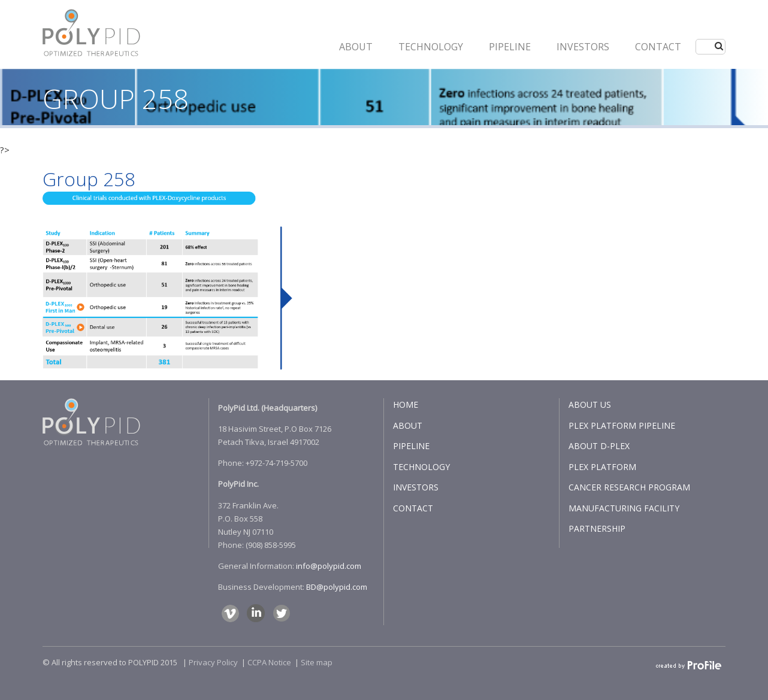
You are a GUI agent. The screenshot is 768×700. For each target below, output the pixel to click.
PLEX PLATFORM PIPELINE (622, 425)
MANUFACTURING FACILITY (624, 508)
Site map (317, 662)
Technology (431, 47)
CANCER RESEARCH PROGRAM (629, 487)
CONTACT (658, 47)
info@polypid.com (329, 566)
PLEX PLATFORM (602, 467)
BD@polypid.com (337, 587)
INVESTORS (583, 47)
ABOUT (356, 47)
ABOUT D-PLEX (599, 446)
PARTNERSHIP (597, 528)
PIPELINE (510, 47)
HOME (406, 404)
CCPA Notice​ (269, 662)
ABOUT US (590, 404)
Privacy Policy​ (213, 662)
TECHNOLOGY (421, 467)
